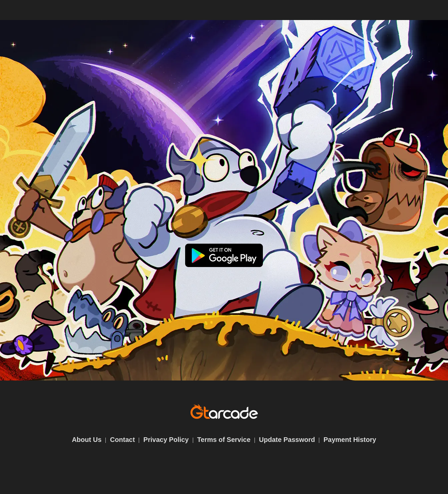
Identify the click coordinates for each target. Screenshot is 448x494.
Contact (122, 440)
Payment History (350, 440)
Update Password (287, 440)
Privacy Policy (166, 440)
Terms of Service (224, 440)
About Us (87, 440)
